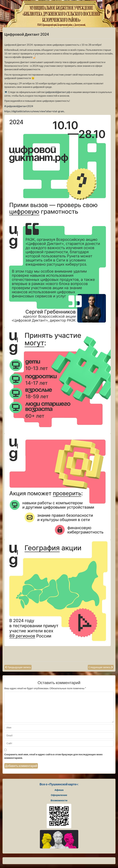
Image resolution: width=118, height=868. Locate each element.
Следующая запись (100, 667)
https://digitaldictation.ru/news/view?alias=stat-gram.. (35, 111)
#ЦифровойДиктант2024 (19, 106)
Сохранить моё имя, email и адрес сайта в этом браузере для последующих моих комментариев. (53, 756)
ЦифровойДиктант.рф (58, 92)
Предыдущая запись (19, 667)
